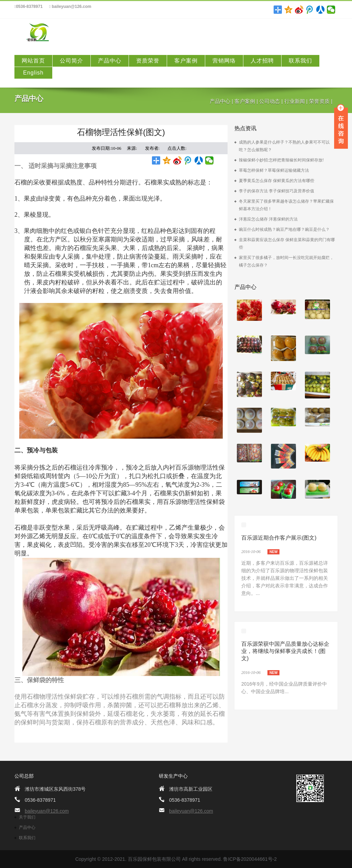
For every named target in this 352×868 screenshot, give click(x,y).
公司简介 (71, 61)
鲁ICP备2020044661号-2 (250, 859)
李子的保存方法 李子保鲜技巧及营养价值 (277, 191)
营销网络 (224, 61)
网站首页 (33, 61)
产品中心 (110, 61)
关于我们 (27, 817)
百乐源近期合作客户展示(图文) (279, 538)
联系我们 (300, 61)
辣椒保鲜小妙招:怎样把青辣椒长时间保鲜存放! (281, 160)
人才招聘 (262, 61)
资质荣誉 (148, 61)
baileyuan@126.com (70, 7)
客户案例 (186, 61)
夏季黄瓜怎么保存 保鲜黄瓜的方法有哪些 (277, 181)
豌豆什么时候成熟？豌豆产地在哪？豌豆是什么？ (284, 229)
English (33, 73)
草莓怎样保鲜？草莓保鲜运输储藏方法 (274, 170)
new (273, 552)
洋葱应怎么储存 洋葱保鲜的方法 (268, 219)
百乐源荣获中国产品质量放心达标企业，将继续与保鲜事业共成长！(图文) (285, 651)
